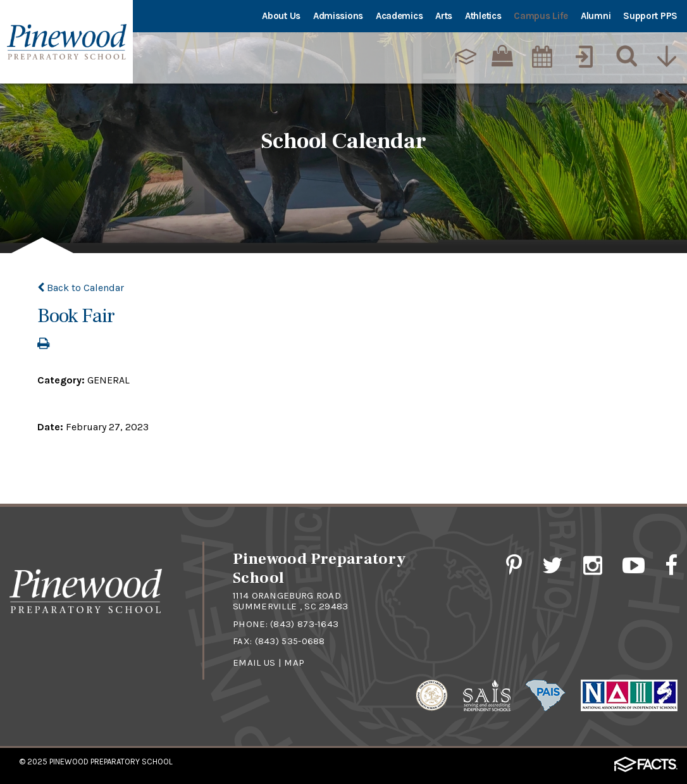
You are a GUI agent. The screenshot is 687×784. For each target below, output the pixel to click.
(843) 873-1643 (304, 624)
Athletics (483, 16)
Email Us (254, 663)
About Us (281, 16)
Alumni (596, 16)
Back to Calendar (81, 288)
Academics (399, 16)
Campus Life (541, 16)
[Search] (624, 56)
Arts (444, 16)
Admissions (338, 16)
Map (294, 663)
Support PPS (650, 16)
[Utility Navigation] (666, 56)
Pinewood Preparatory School (111, 762)
